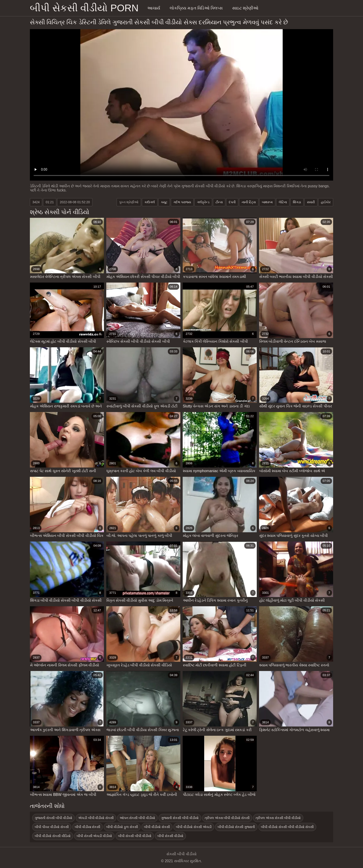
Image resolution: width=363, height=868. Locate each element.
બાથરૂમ (267, 202)
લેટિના (283, 202)
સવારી (311, 202)
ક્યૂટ (164, 202)
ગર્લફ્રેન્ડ (203, 202)
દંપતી (232, 202)
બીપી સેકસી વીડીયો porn (84, 8)
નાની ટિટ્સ (249, 202)
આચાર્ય (154, 8)
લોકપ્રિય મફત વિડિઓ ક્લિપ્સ (196, 8)
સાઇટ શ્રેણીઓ (245, 8)
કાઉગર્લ (150, 202)
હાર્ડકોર (326, 202)
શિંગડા (297, 202)
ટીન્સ (219, 202)
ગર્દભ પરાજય (182, 202)
